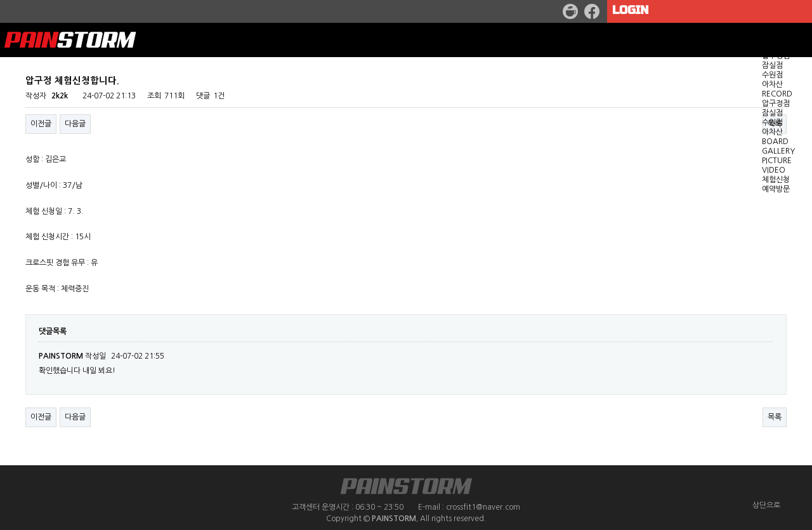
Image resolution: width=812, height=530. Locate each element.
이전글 (41, 417)
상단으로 (766, 505)
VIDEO (774, 170)
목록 (775, 417)
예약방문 (776, 189)
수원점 (772, 75)
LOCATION (782, 46)
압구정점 (776, 56)
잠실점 (772, 65)
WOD (772, 37)
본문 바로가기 (0, 0)
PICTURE (777, 161)
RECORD (777, 94)
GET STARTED (787, 27)
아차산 (772, 84)
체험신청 (776, 180)
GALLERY (778, 151)
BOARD (775, 142)
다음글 (75, 417)
